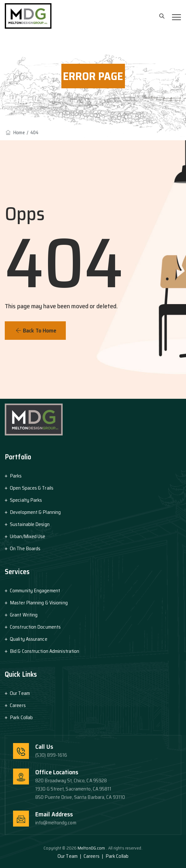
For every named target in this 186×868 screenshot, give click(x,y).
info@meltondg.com (56, 823)
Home (15, 133)
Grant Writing (24, 615)
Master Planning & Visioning (39, 603)
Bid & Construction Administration (45, 651)
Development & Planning (35, 512)
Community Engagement (35, 591)
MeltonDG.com (92, 848)
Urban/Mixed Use (28, 536)
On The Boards (25, 548)
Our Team (20, 693)
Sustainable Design (30, 524)
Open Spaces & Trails (32, 488)
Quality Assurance (29, 639)
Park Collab (21, 717)
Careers (18, 705)
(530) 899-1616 (51, 755)
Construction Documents (35, 627)
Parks (16, 476)
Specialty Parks (26, 500)
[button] (35, 331)
